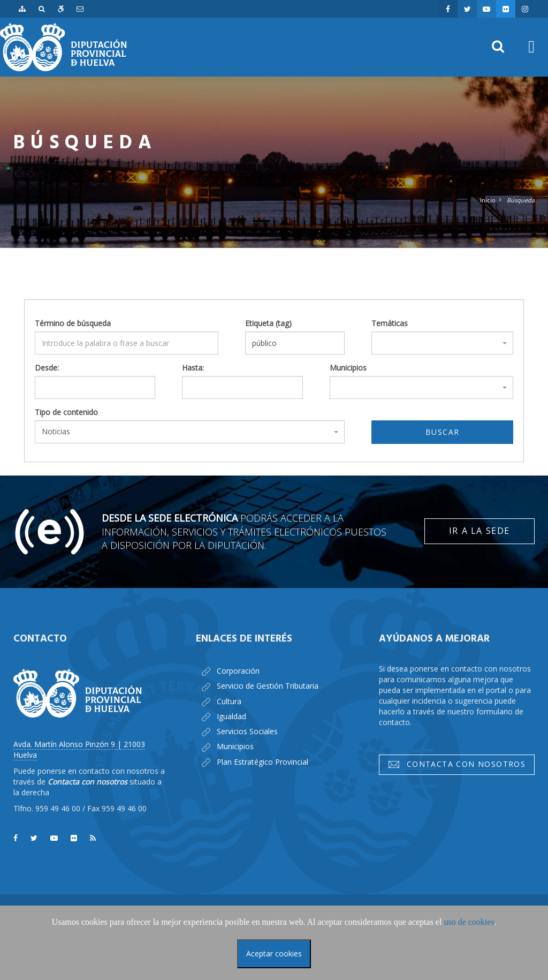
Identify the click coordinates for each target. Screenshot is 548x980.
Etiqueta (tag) (268, 323)
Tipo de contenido (66, 412)
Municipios (348, 368)
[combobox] (442, 343)
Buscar (442, 432)
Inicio (488, 200)
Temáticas (390, 323)
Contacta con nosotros (456, 764)
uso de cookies (469, 922)
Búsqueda (521, 200)
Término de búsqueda (73, 323)
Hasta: (193, 368)
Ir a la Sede (479, 531)
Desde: (47, 368)
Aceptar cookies (274, 953)
